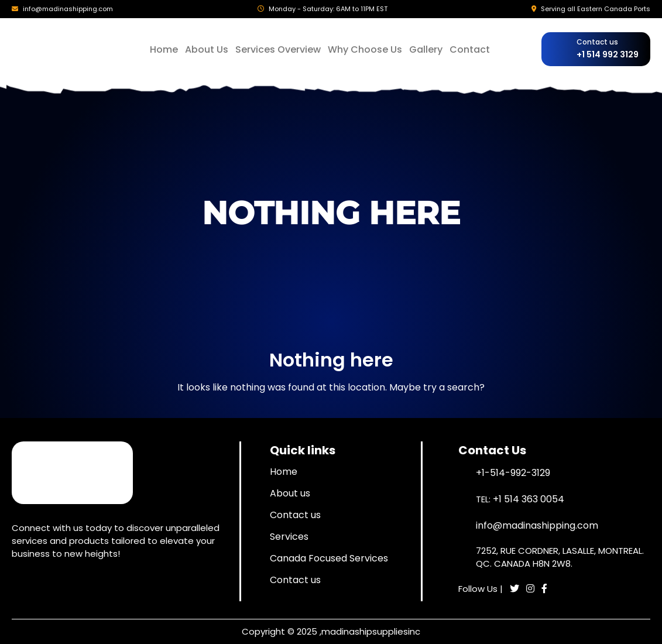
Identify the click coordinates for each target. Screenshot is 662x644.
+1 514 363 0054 (529, 499)
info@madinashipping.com (68, 9)
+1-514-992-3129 (513, 473)
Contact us (295, 515)
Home (164, 49)
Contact (470, 49)
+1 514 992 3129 (608, 54)
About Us (207, 49)
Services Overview (278, 49)
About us (290, 493)
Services (289, 537)
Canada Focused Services (329, 558)
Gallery (426, 49)
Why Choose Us (365, 49)
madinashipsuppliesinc (371, 631)
